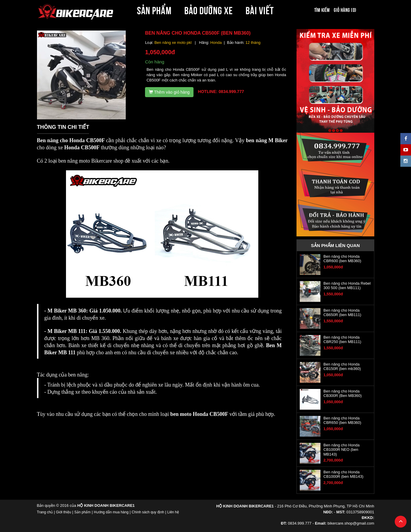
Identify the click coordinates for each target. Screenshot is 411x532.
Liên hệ (173, 512)
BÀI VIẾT (260, 9)
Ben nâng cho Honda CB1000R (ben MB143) (343, 474)
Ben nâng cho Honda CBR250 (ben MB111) (342, 339)
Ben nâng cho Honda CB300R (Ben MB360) (342, 393)
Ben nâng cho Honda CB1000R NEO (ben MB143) (341, 450)
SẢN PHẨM (154, 9)
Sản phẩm (82, 512)
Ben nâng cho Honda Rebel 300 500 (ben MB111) (347, 286)
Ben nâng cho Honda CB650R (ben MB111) (342, 313)
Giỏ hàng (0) (345, 9)
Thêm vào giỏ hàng (169, 92)
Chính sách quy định (148, 512)
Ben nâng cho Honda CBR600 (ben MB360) (342, 259)
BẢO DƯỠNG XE (209, 9)
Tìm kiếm (322, 9)
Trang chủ (45, 512)
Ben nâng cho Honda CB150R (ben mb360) (342, 366)
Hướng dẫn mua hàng (111, 512)
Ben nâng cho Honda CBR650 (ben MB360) (342, 420)
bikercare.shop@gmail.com (351, 523)
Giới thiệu (63, 512)
